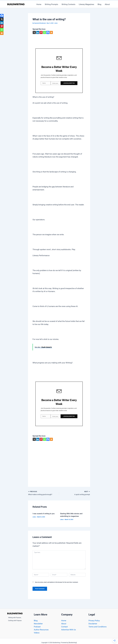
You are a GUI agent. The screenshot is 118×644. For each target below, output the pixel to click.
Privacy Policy (94, 621)
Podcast (37, 627)
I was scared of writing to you (44, 513)
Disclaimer (93, 624)
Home (38, 4)
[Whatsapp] (44, 32)
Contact (64, 627)
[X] (34, 32)
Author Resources (41, 630)
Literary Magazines (86, 4)
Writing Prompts (51, 4)
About (107, 4)
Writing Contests (68, 4)
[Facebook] (48, 32)
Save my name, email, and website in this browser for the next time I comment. (57, 581)
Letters (56, 23)
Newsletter (38, 624)
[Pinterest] (41, 32)
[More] (51, 32)
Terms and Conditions (98, 627)
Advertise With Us (69, 630)
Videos (37, 633)
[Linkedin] (38, 32)
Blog (99, 4)
